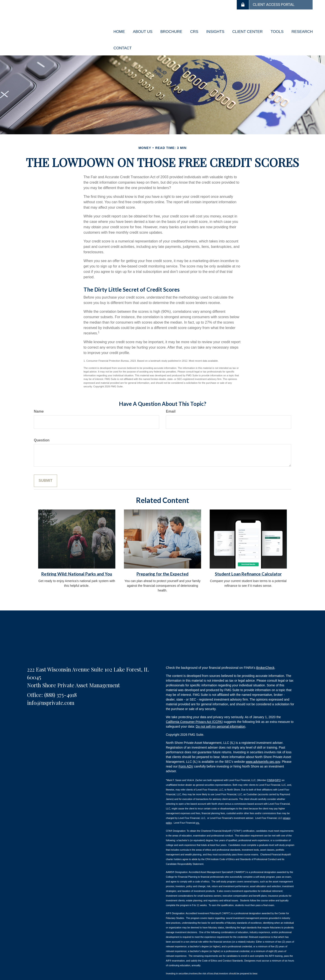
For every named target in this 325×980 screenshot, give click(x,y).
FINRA (271, 768)
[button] (141, 29)
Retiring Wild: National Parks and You (77, 562)
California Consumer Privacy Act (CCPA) (194, 710)
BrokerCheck (265, 656)
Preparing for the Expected (162, 562)
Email (171, 399)
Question (42, 428)
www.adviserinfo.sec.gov (263, 749)
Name (39, 399)
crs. (198, 810)
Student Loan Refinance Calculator (248, 562)
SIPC (278, 768)
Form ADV (186, 754)
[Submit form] (45, 468)
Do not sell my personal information (220, 714)
